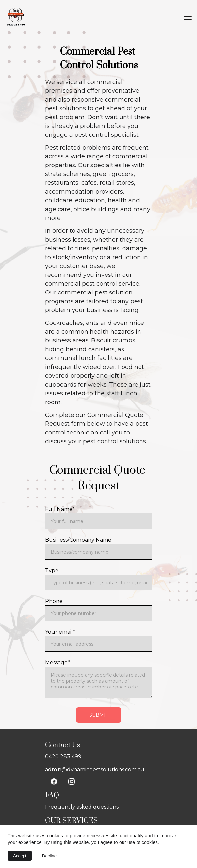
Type (52, 570)
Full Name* (60, 509)
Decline (49, 856)
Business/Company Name (78, 540)
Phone (54, 601)
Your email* (60, 632)
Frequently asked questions (82, 807)
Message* (57, 663)
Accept (20, 856)
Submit (99, 715)
